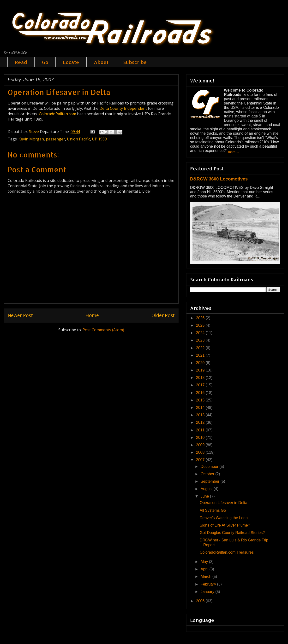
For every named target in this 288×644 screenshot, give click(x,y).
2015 (201, 400)
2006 (201, 601)
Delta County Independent (123, 108)
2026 (201, 318)
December (210, 467)
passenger (55, 139)
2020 (201, 363)
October (208, 474)
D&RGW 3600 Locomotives (219, 179)
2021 (201, 355)
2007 (201, 460)
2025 (201, 325)
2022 (201, 348)
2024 (201, 333)
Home (92, 315)
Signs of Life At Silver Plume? (225, 525)
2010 (201, 438)
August (207, 489)
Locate (71, 62)
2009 (201, 445)
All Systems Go (213, 510)
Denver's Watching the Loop (224, 518)
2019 (201, 370)
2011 (201, 430)
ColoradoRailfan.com (57, 114)
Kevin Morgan (31, 139)
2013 (201, 415)
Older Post (163, 315)
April (205, 569)
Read (21, 62)
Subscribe (135, 62)
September (211, 481)
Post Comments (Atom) (103, 330)
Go (45, 62)
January (208, 592)
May (205, 562)
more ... (234, 152)
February (209, 584)
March (207, 577)
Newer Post (20, 315)
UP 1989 (99, 139)
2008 (201, 452)
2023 (201, 340)
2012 (201, 422)
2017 (201, 385)
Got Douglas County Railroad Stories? (232, 533)
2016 (201, 393)
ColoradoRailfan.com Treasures (227, 552)
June (205, 496)
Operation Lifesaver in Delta (59, 92)
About (101, 62)
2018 (201, 378)
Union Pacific (78, 139)
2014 (201, 408)
